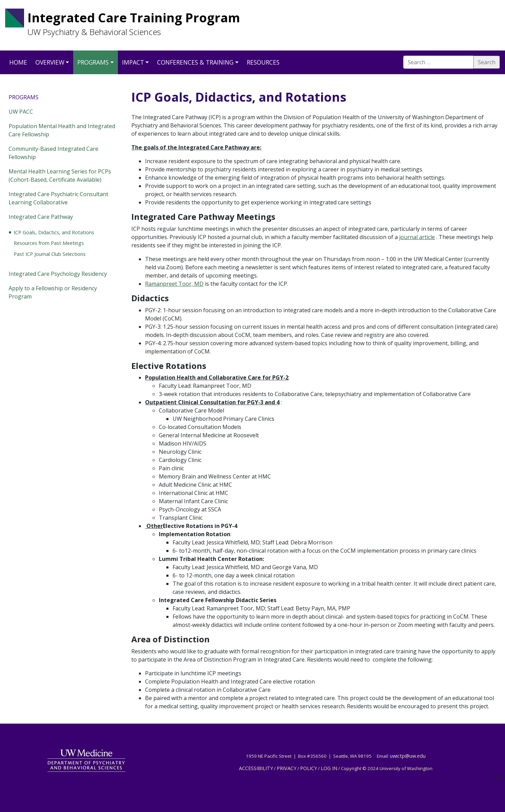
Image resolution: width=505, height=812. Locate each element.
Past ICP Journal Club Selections (50, 254)
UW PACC (21, 112)
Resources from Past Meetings (49, 243)
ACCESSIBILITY (256, 768)
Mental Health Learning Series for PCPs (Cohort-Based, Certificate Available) (60, 176)
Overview (50, 62)
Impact (133, 62)
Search (487, 62)
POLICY (309, 768)
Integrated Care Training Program (134, 18)
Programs (93, 62)
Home (18, 62)
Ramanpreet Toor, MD (174, 284)
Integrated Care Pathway (41, 217)
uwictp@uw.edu (408, 756)
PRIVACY (287, 768)
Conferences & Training (195, 62)
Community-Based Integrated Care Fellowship (53, 153)
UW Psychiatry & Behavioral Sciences (94, 32)
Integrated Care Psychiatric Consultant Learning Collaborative (58, 198)
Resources (263, 62)
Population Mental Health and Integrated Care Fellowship (62, 130)
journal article (417, 237)
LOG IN (329, 768)
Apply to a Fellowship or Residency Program (53, 292)
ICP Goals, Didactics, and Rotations (54, 232)
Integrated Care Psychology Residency (58, 274)
